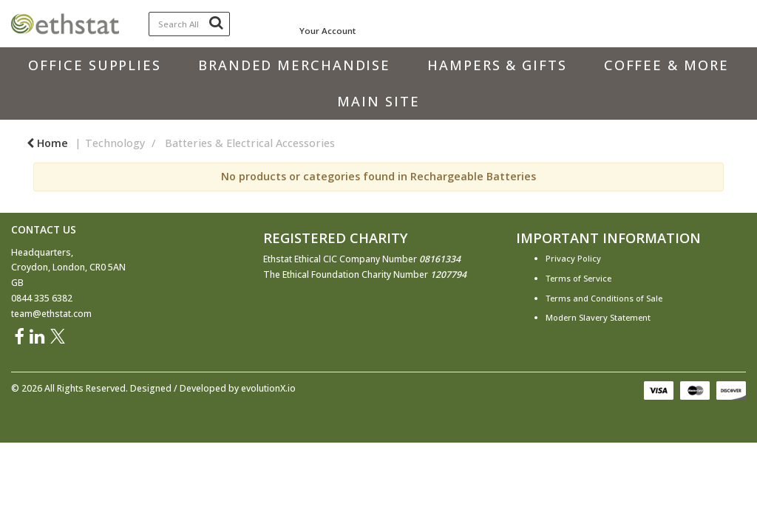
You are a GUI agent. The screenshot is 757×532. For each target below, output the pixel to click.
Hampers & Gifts (497, 65)
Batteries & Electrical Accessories (250, 143)
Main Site (378, 101)
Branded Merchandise (294, 65)
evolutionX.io (268, 388)
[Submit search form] (216, 22)
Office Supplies (95, 65)
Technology (115, 143)
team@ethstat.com (51, 314)
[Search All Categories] (190, 24)
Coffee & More (666, 65)
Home (47, 143)
